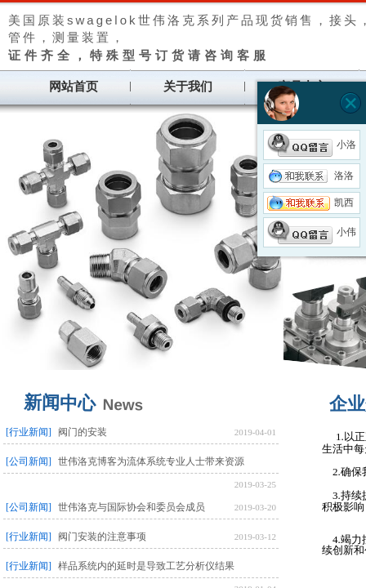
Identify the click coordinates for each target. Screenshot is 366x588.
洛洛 (310, 176)
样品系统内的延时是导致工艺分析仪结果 (146, 566)
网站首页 (74, 87)
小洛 (312, 145)
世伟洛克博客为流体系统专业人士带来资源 (151, 461)
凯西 (310, 203)
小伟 (312, 232)
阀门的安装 (83, 432)
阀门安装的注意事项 (102, 537)
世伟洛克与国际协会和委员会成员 (132, 507)
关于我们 (188, 87)
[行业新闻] (29, 432)
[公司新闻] (29, 461)
